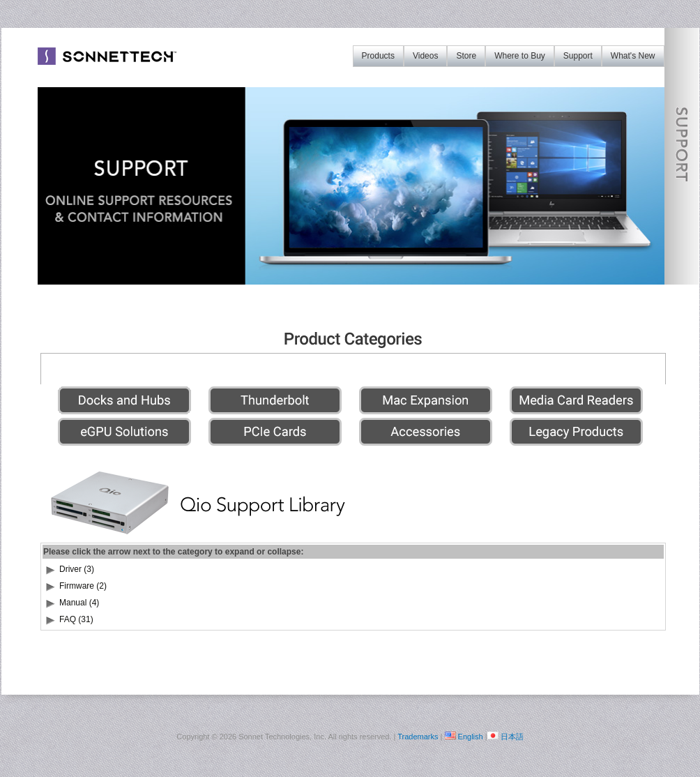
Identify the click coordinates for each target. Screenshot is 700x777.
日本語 (512, 737)
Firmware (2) (83, 586)
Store (466, 56)
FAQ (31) (76, 619)
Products (378, 56)
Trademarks (418, 737)
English (471, 737)
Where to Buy (520, 56)
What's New (633, 56)
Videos (425, 56)
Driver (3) (77, 569)
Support (578, 56)
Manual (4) (79, 603)
